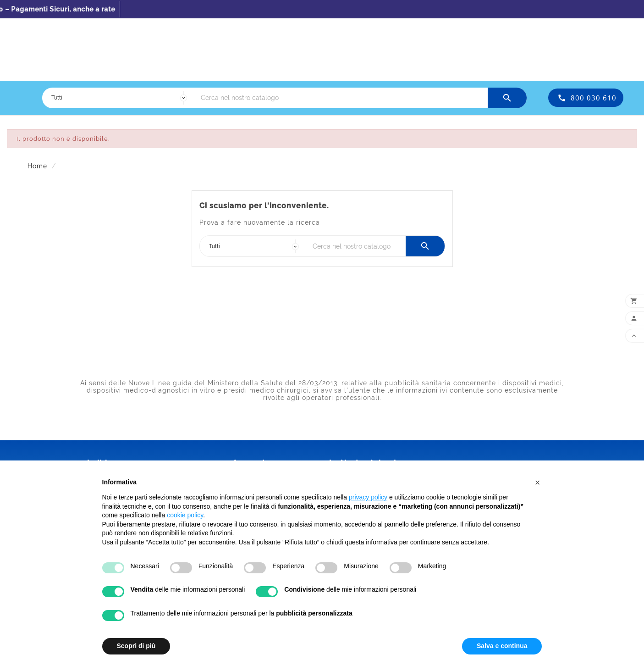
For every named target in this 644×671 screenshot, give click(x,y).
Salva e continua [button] (502, 646)
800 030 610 (594, 98)
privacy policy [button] (368, 497)
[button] (538, 482)
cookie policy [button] (185, 515)
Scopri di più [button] (136, 646)
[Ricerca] (342, 98)
